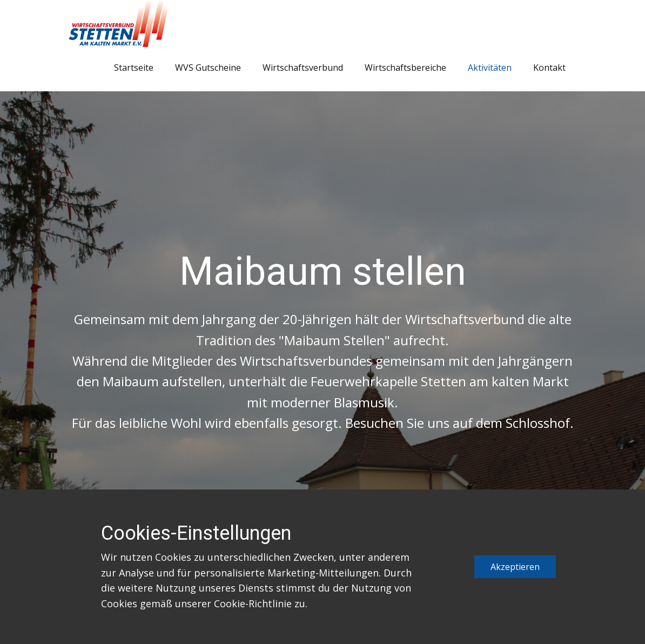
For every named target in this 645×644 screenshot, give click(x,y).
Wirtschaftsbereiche (405, 68)
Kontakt (549, 68)
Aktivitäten (490, 68)
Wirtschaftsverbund (303, 68)
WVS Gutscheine (208, 68)
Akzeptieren (515, 567)
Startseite (134, 68)
